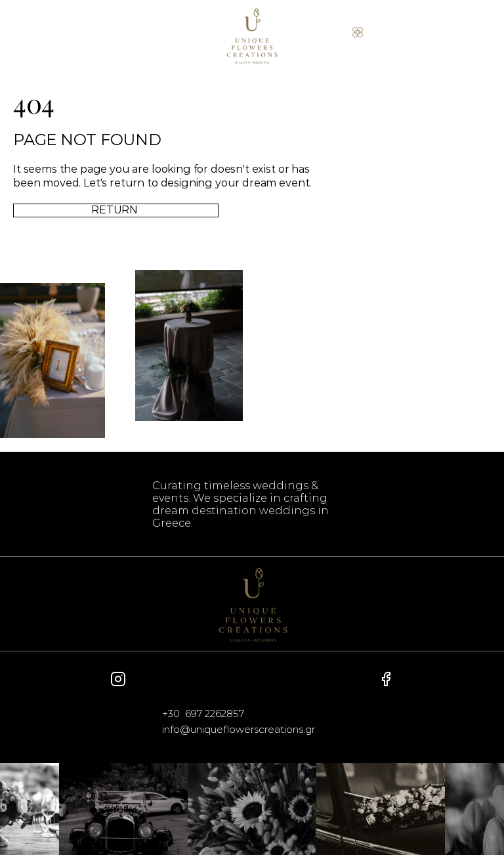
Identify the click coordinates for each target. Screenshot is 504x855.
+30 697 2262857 (203, 713)
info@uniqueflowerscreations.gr (239, 729)
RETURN (116, 209)
